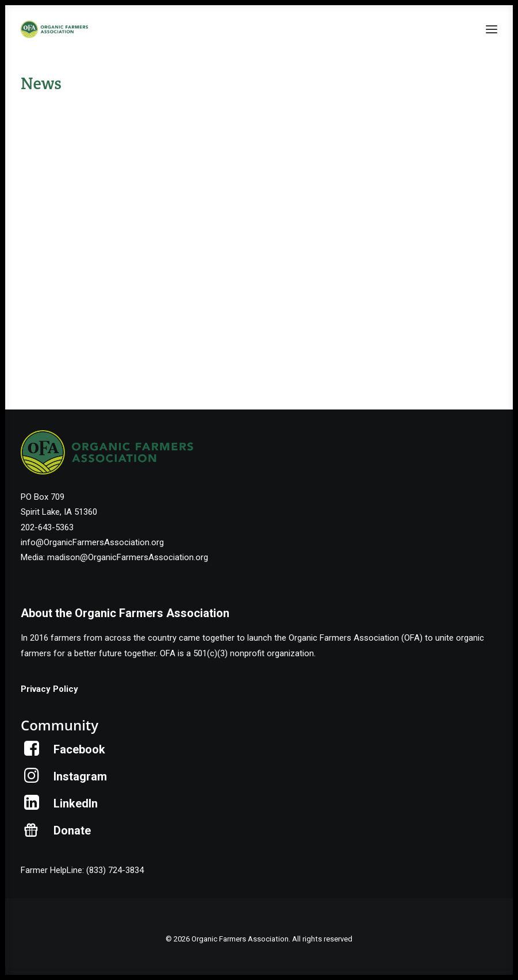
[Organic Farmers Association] (54, 29)
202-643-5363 (47, 527)
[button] (492, 29)
